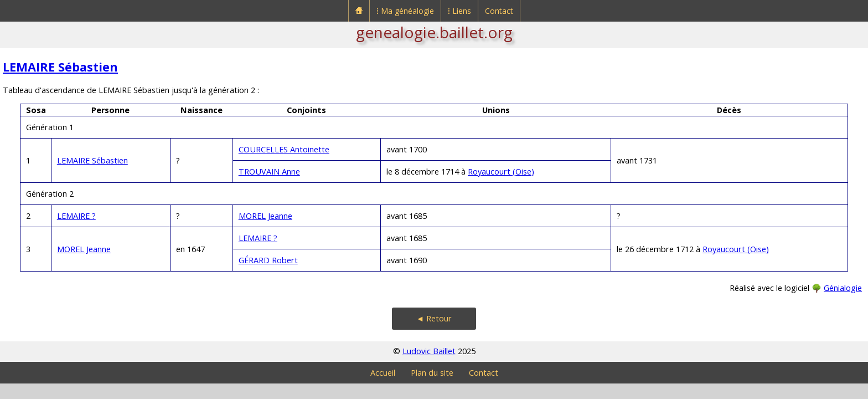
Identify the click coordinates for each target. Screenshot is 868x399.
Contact (499, 11)
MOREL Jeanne (265, 216)
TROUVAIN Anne (269, 172)
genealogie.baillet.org (434, 32)
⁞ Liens (459, 11)
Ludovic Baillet (429, 351)
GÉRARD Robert (268, 260)
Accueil (383, 373)
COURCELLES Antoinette (284, 149)
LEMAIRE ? (76, 216)
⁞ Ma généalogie (405, 11)
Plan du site (432, 373)
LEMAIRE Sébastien (60, 67)
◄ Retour (434, 318)
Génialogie (843, 288)
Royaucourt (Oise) (501, 172)
